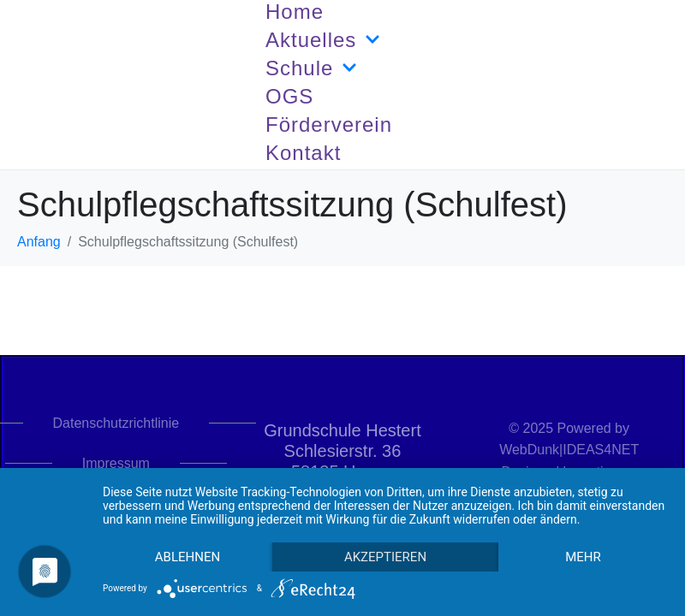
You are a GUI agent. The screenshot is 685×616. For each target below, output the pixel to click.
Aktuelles (323, 40)
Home (295, 12)
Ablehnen (188, 557)
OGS (289, 96)
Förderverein (329, 124)
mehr (583, 557)
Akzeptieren (385, 557)
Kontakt (303, 153)
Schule (311, 68)
